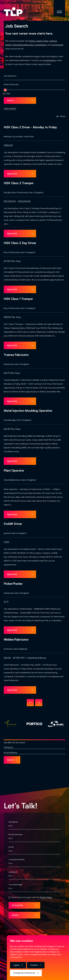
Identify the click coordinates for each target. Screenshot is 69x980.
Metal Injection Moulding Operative (28, 411)
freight (8, 45)
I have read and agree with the (25, 897)
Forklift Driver (13, 524)
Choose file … (18, 905)
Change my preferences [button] (24, 973)
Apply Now (12, 174)
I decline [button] (34, 965)
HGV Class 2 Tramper (19, 183)
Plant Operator (14, 471)
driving (32, 41)
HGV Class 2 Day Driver (20, 243)
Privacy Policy (46, 897)
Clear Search (10, 108)
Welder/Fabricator (16, 640)
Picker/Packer (13, 584)
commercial (57, 45)
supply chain (42, 41)
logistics (53, 41)
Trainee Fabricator (16, 355)
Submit (10, 760)
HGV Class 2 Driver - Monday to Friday (30, 127)
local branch (50, 60)
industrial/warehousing (23, 45)
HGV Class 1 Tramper (18, 299)
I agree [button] (16, 965)
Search (10, 100)
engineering (41, 45)
